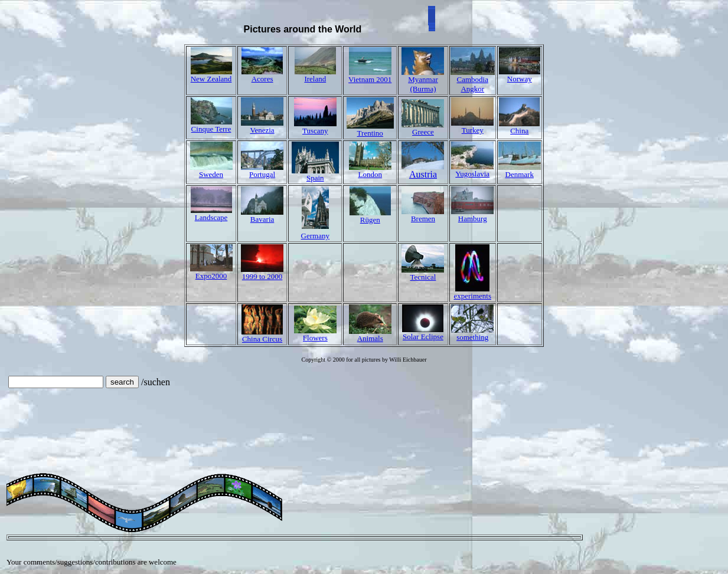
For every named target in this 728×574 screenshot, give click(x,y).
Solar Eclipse (423, 337)
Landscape (211, 217)
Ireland (315, 79)
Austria (423, 170)
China (519, 131)
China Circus (262, 339)
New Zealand (211, 79)
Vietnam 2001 (370, 79)
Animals (370, 338)
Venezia (262, 130)
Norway (520, 79)
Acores (262, 79)
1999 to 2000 (262, 276)
